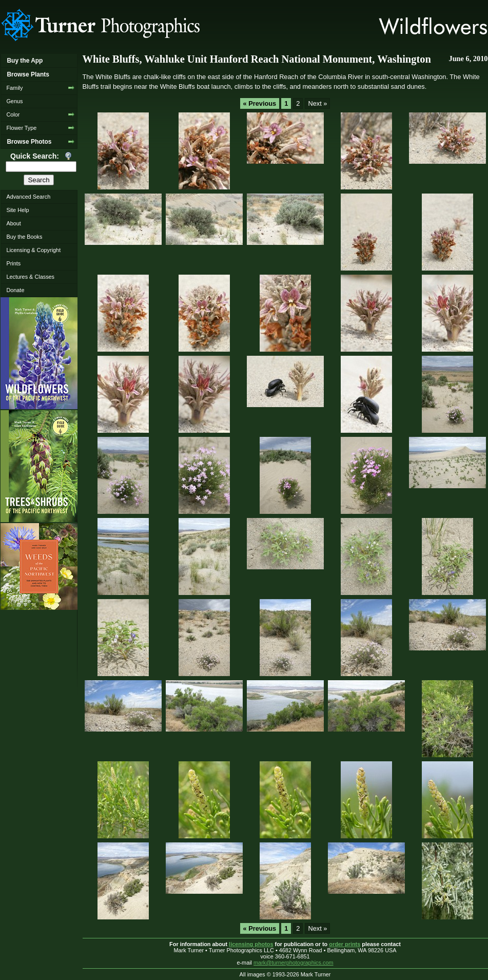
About (13, 223)
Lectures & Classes (30, 277)
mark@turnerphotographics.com (294, 963)
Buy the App (25, 61)
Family (14, 88)
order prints (345, 944)
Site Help (17, 210)
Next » (317, 103)
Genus (14, 101)
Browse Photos (29, 142)
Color (13, 114)
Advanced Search (28, 197)
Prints (13, 263)
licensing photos (251, 944)
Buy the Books (24, 237)
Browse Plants (28, 74)
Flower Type (21, 128)
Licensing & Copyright (33, 250)
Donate (15, 290)
